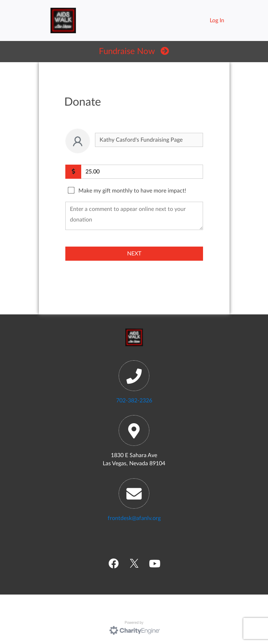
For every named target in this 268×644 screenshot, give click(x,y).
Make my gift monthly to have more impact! (132, 191)
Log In (217, 20)
